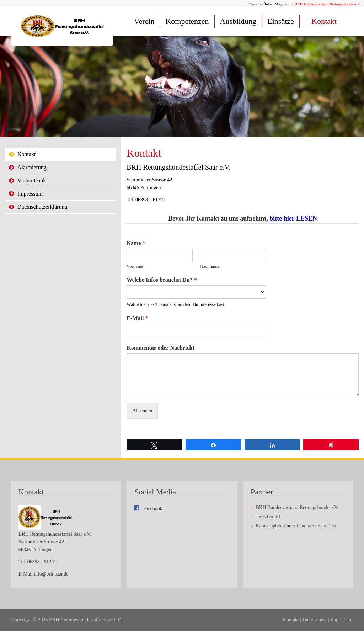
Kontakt (324, 21)
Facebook (152, 508)
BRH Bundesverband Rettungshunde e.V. (328, 4)
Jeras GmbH (268, 517)
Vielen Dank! (33, 181)
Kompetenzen (187, 21)
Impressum (30, 194)
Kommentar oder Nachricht (160, 348)
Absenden (142, 411)
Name (136, 243)
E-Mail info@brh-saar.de (43, 574)
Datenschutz (315, 620)
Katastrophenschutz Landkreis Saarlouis (296, 526)
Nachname (210, 266)
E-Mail (137, 318)
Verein (144, 21)
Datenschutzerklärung (42, 207)
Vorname (135, 266)
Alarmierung (32, 167)
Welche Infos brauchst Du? (162, 280)
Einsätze (281, 21)
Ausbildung (238, 21)
